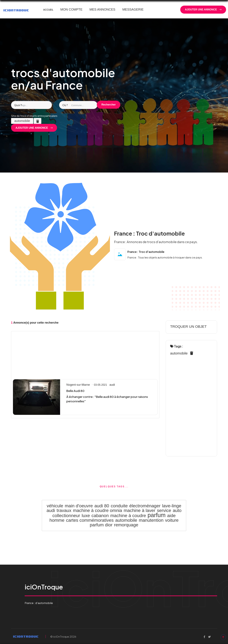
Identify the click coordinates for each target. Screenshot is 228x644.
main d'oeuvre (79, 506)
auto (177, 510)
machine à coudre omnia (97, 510)
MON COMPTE (71, 9)
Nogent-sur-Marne (77, 385)
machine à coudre (128, 515)
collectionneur (66, 515)
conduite (119, 506)
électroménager (145, 506)
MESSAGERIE (133, 9)
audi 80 (102, 506)
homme (57, 520)
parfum (157, 515)
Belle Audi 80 (75, 391)
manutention (151, 520)
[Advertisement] (85, 354)
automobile (178, 354)
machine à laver (140, 510)
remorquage (126, 524)
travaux (64, 510)
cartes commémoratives (90, 520)
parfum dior (101, 524)
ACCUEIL (48, 10)
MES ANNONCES (102, 9)
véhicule (55, 506)
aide (171, 515)
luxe (86, 515)
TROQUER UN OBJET (187, 327)
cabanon (100, 515)
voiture (172, 520)
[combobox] (30, 105)
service (164, 510)
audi (109, 385)
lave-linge (172, 506)
